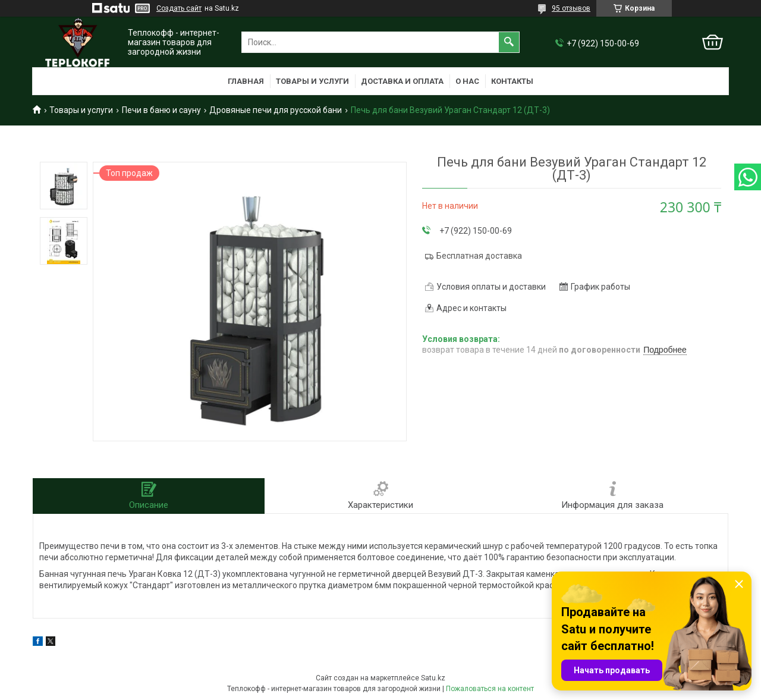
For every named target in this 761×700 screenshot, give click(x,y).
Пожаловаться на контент (490, 689)
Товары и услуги (312, 81)
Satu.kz (433, 678)
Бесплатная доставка (479, 256)
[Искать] (509, 42)
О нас (467, 81)
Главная (246, 81)
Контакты (512, 81)
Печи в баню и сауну (161, 110)
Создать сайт (179, 8)
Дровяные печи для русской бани (276, 110)
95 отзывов (571, 8)
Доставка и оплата (402, 81)
